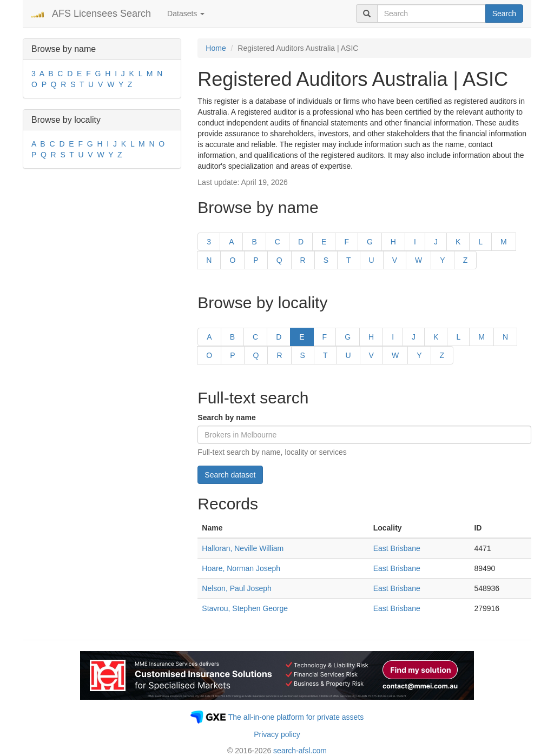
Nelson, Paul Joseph (236, 588)
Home (216, 48)
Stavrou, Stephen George (245, 608)
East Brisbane (397, 548)
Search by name (226, 417)
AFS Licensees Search (101, 14)
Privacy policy (277, 734)
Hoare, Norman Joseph (241, 568)
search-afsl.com (300, 751)
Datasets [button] (186, 14)
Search (504, 14)
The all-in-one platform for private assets (296, 717)
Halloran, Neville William (243, 548)
